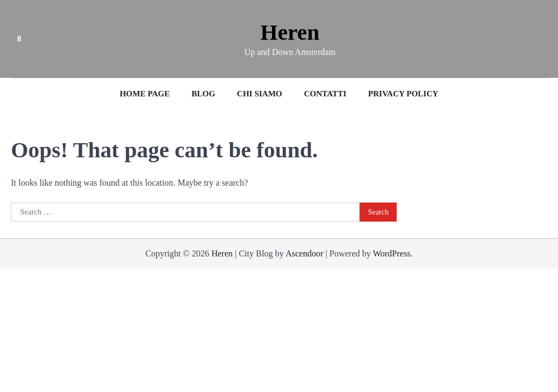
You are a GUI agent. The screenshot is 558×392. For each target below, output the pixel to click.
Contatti (325, 94)
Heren (290, 32)
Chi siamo (260, 94)
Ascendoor (304, 253)
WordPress (392, 253)
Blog (203, 94)
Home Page (145, 94)
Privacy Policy (404, 94)
